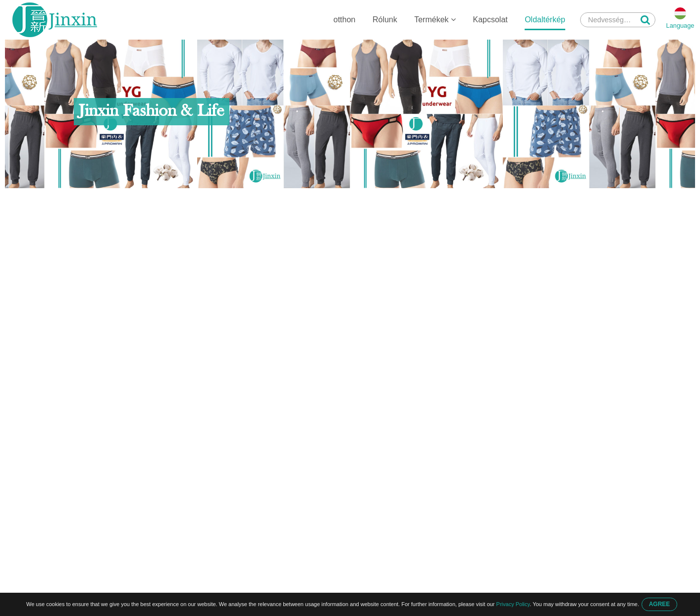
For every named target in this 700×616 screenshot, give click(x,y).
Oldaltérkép (545, 20)
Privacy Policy (513, 604)
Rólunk (385, 20)
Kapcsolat (490, 20)
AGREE (660, 604)
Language (680, 26)
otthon (344, 20)
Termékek (435, 20)
